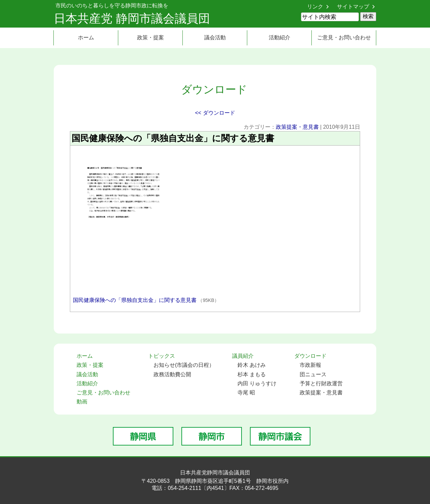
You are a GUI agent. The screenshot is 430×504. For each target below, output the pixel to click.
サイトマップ (353, 7)
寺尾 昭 (246, 393)
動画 (82, 402)
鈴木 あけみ (252, 365)
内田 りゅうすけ (257, 383)
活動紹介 (279, 37)
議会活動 (215, 37)
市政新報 (310, 365)
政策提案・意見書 (297, 127)
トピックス (162, 356)
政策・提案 (150, 37)
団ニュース (313, 374)
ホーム (86, 37)
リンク (315, 7)
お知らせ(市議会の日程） (184, 365)
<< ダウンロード (215, 113)
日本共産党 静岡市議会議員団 (132, 18)
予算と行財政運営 (321, 383)
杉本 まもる (252, 374)
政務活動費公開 (172, 374)
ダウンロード (310, 356)
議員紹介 (243, 356)
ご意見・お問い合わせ (344, 37)
